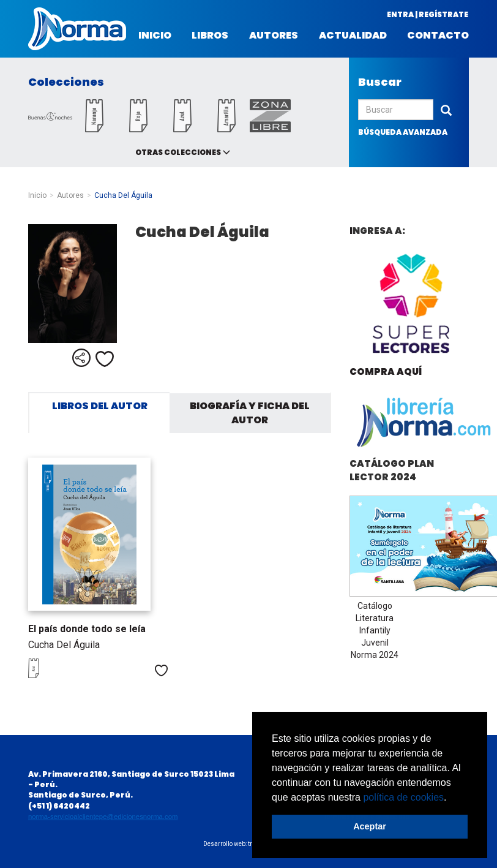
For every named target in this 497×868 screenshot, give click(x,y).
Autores (274, 36)
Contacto (438, 36)
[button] (451, 798)
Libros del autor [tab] (100, 406)
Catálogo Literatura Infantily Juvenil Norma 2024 (375, 630)
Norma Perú (77, 29)
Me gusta (105, 359)
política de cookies (403, 797)
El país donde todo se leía (87, 629)
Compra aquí (386, 372)
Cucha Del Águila (64, 645)
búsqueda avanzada (403, 132)
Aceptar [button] (370, 826)
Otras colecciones (178, 152)
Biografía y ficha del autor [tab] (250, 413)
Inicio (155, 36)
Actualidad (353, 36)
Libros (210, 36)
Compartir (81, 358)
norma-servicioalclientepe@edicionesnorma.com (103, 817)
